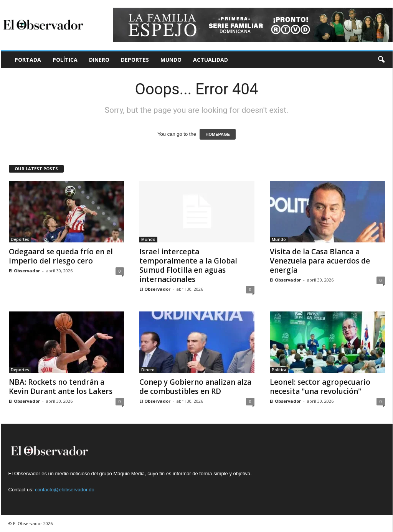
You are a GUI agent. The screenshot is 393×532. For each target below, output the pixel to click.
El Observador (24, 271)
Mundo (171, 60)
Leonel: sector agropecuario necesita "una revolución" (320, 387)
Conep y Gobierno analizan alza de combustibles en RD (195, 387)
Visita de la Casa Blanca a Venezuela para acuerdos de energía (320, 261)
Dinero (99, 60)
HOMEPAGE (217, 134)
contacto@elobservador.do (65, 490)
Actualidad (211, 60)
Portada (28, 60)
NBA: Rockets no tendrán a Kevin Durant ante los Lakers (61, 387)
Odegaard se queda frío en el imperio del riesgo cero (61, 256)
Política (65, 60)
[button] (381, 60)
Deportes (135, 60)
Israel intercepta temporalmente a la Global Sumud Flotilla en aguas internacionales (188, 265)
